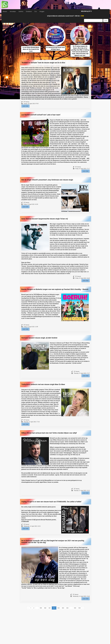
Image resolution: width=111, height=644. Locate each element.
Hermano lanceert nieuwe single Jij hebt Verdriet (39, 338)
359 (41, 608)
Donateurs (29, 11)
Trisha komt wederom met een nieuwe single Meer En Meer (43, 384)
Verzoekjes (13, 11)
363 (59, 608)
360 (45, 608)
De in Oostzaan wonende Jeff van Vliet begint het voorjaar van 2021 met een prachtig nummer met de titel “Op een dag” (53, 542)
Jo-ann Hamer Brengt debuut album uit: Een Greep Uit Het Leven (31, 49)
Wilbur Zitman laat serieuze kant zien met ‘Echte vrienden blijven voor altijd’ (49, 433)
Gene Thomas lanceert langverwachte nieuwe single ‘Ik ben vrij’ (45, 219)
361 (50, 608)
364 (63, 608)
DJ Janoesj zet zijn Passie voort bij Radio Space (56, 48)
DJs (36, 11)
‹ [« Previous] (28, 608)
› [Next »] (83, 608)
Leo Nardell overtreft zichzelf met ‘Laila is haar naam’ (41, 115)
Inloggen (42, 11)
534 (79, 608)
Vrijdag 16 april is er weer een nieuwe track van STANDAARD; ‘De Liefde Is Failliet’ (51, 502)
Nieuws (5, 11)
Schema (21, 11)
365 (67, 608)
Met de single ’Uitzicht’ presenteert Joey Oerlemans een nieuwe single (47, 180)
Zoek (106, 20)
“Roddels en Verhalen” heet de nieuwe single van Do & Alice (43, 63)
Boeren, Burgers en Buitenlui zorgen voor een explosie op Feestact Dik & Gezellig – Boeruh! (55, 289)
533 (75, 608)
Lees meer (26, 106)
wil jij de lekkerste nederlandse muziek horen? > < (66, 16)
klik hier (78, 16)
